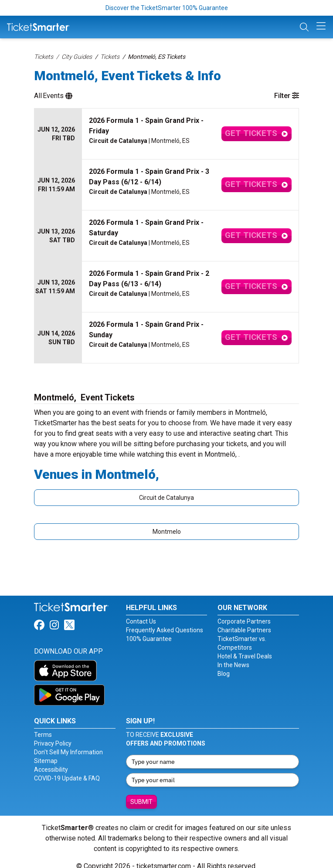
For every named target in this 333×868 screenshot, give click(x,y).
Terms (43, 724)
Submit (141, 791)
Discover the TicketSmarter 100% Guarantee (167, 8)
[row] (166, 129)
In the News (233, 654)
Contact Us (141, 611)
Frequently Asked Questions (165, 620)
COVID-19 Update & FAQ (67, 768)
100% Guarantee (149, 628)
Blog (224, 663)
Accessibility (51, 759)
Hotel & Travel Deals (245, 646)
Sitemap (46, 750)
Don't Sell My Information (68, 742)
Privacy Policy (53, 733)
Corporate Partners (244, 611)
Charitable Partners (244, 620)
